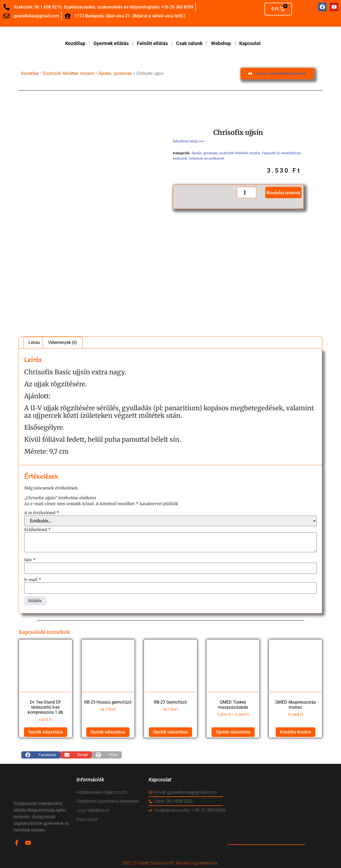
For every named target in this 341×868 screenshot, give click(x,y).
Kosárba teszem (283, 193)
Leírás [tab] (34, 342)
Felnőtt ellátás (152, 43)
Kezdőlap (75, 43)
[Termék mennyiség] (246, 192)
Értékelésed (38, 530)
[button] (41, 755)
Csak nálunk (189, 43)
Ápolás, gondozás (115, 73)
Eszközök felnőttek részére (69, 73)
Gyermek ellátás (111, 43)
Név (30, 560)
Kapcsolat (250, 43)
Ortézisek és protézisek (207, 158)
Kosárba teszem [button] (296, 732)
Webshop (221, 43)
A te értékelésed (42, 513)
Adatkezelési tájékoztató (102, 792)
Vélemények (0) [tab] (63, 342)
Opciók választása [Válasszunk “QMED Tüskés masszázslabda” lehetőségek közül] (233, 732)
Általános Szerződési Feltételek (108, 801)
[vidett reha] (266, 810)
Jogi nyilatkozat (93, 810)
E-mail (33, 580)
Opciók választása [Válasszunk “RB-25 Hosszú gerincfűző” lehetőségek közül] (108, 732)
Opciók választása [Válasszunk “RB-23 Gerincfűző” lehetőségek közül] (170, 732)
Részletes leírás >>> (189, 141)
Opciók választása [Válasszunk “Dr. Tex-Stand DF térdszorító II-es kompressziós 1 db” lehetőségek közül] (46, 732)
